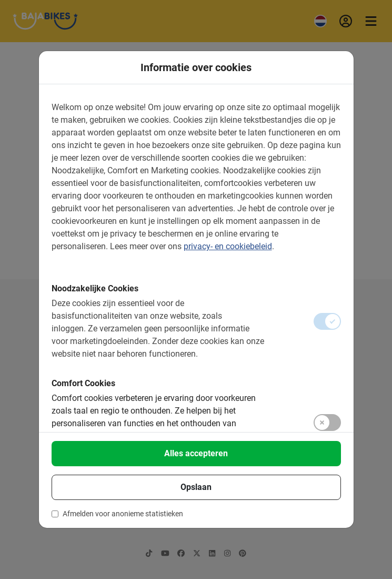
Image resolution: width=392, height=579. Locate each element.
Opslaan (196, 487)
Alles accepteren (196, 453)
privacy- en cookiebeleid (228, 246)
